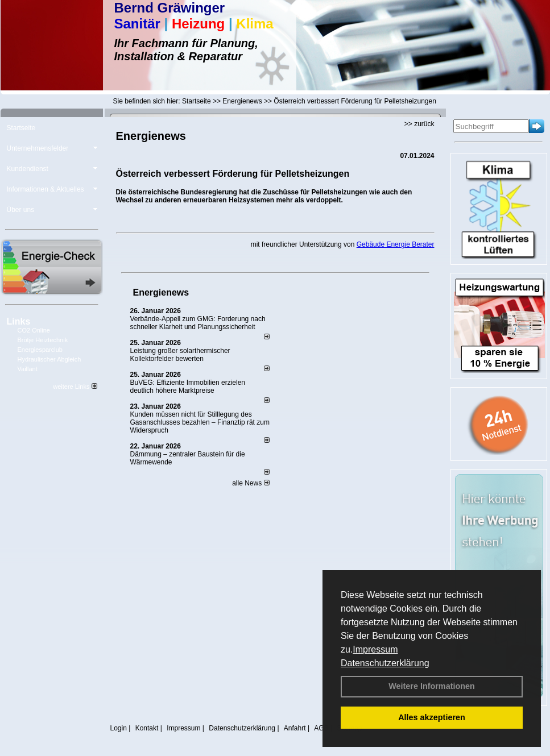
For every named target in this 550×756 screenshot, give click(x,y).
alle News (251, 483)
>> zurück (419, 124)
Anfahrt (295, 728)
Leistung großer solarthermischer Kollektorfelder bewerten (180, 355)
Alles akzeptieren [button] (432, 717)
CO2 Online (34, 330)
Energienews (161, 292)
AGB (321, 728)
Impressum (375, 649)
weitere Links (75, 387)
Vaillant (28, 369)
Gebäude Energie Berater (396, 244)
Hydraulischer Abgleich (49, 359)
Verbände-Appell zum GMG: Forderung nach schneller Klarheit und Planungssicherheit (198, 323)
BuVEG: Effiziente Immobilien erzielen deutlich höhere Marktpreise (188, 387)
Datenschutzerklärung (385, 663)
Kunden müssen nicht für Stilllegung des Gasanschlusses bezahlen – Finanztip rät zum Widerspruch (200, 422)
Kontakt (147, 728)
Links (19, 321)
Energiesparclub (40, 350)
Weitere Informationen (432, 686)
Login (119, 728)
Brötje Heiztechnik (43, 340)
